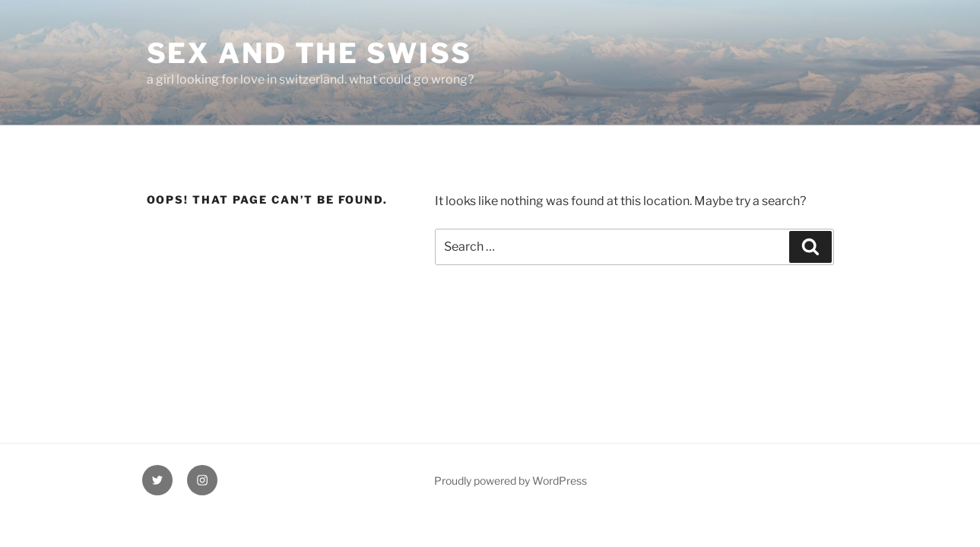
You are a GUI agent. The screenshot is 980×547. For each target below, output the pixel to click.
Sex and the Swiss (309, 53)
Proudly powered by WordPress (511, 481)
